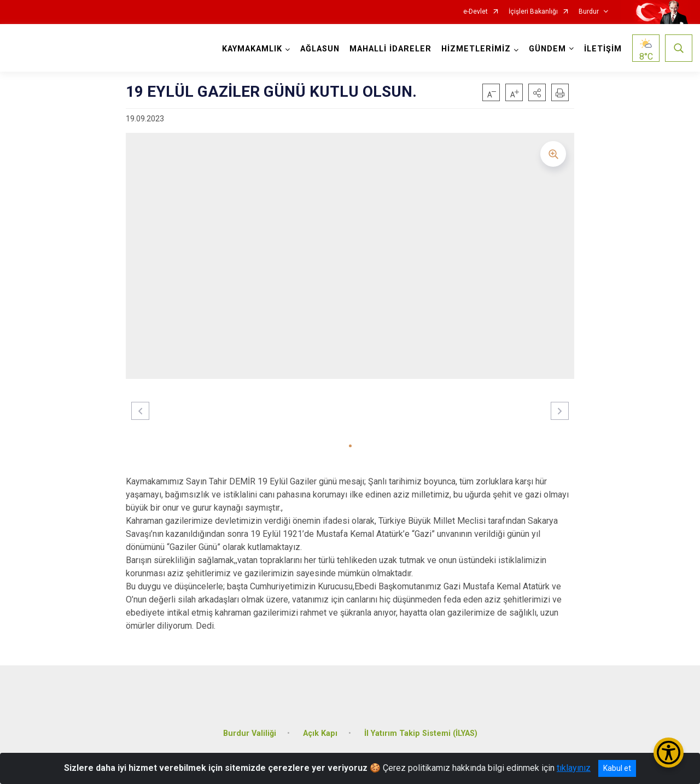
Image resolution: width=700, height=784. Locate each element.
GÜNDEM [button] (546, 49)
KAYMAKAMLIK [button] (250, 49)
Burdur (589, 12)
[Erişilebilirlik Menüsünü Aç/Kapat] (669, 753)
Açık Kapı (320, 727)
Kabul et (617, 768)
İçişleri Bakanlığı (533, 12)
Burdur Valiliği (250, 727)
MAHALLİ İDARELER (389, 49)
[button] (537, 92)
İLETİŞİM (601, 49)
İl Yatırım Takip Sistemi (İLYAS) (421, 727)
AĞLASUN (318, 49)
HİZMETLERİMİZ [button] (474, 49)
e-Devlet (476, 12)
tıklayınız (574, 768)
